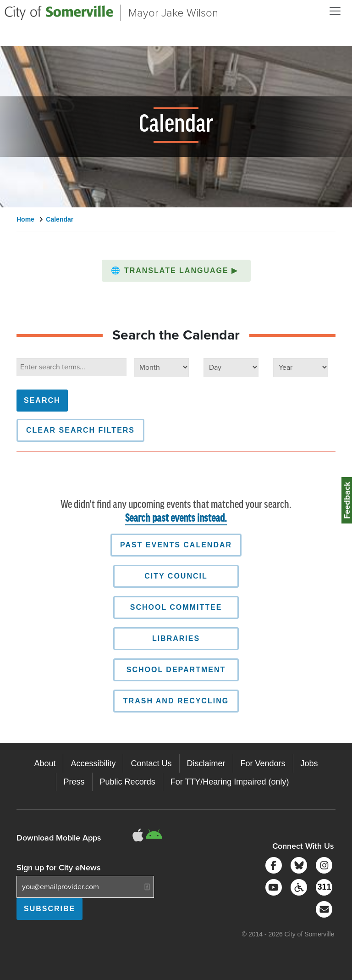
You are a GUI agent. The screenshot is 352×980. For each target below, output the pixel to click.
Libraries (176, 638)
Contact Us (151, 763)
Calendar (60, 219)
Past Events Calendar (176, 545)
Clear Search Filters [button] (80, 430)
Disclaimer (206, 763)
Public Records (128, 782)
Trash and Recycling (176, 701)
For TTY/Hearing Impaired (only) (230, 782)
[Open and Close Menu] (335, 11)
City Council (176, 576)
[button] (176, 271)
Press (74, 782)
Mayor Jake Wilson (173, 13)
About (45, 763)
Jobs (309, 763)
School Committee (176, 607)
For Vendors (263, 763)
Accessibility (93, 763)
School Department (176, 670)
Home (25, 219)
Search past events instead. (176, 519)
